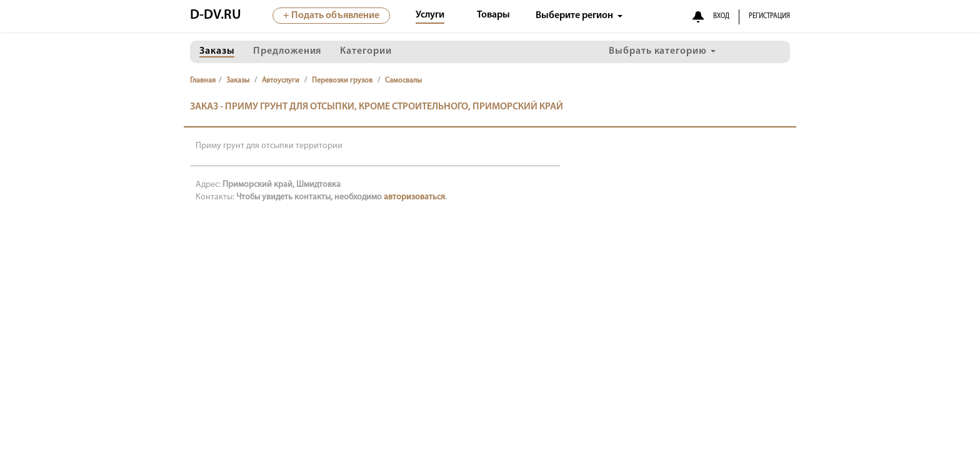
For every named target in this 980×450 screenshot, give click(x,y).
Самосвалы (403, 81)
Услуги (430, 15)
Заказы (238, 81)
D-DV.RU (216, 15)
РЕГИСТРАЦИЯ (769, 16)
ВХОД (721, 16)
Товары (493, 15)
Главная (203, 81)
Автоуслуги (281, 81)
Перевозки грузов (342, 81)
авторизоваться (414, 197)
